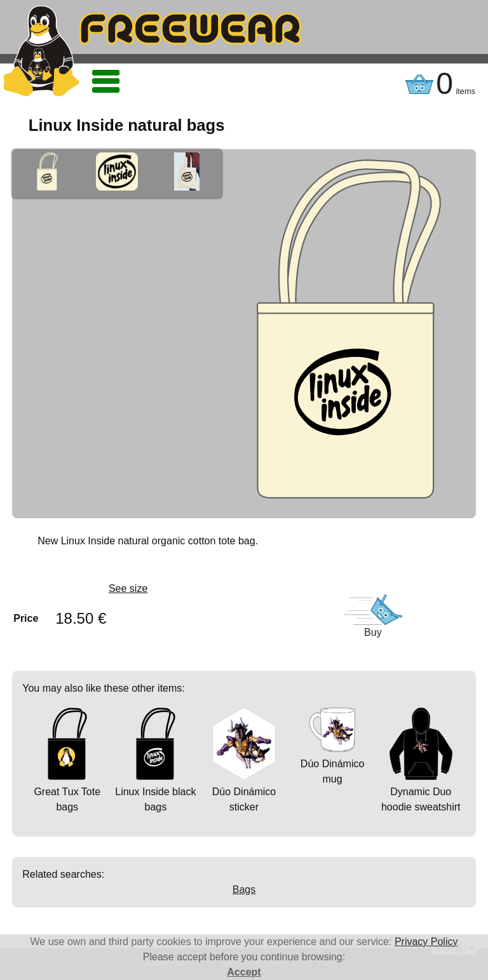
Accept (244, 972)
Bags (244, 889)
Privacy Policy (426, 942)
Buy (373, 632)
